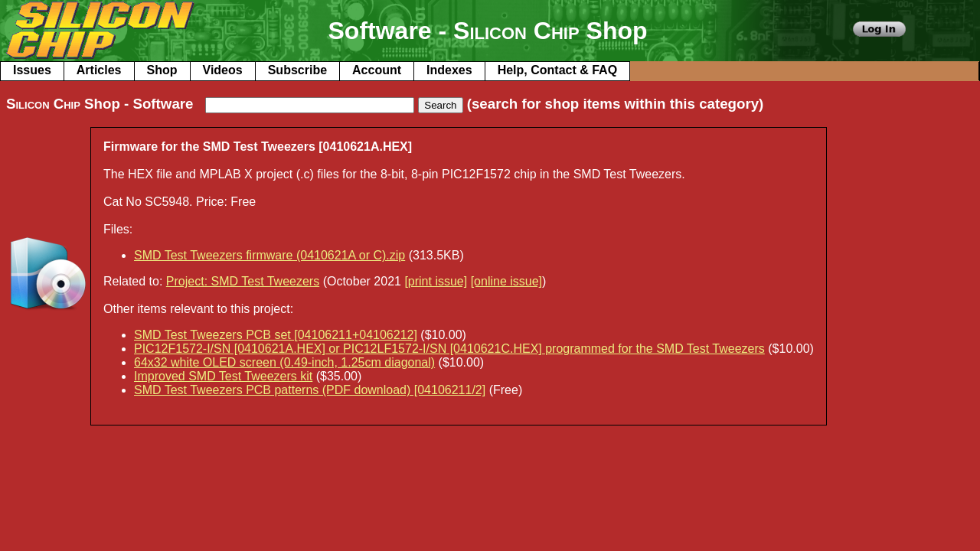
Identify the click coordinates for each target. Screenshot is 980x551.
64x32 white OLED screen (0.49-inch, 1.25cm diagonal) (284, 362)
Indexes (449, 70)
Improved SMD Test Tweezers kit (223, 376)
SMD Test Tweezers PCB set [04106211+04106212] (276, 335)
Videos (223, 70)
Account (377, 70)
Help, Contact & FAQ (557, 70)
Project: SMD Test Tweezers (243, 281)
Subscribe (297, 70)
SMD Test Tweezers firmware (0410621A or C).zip (269, 255)
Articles (99, 70)
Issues (32, 70)
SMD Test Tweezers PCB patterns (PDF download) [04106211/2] (310, 390)
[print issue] (436, 281)
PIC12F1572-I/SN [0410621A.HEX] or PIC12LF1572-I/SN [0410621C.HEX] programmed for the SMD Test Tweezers (449, 349)
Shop (162, 70)
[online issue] (506, 281)
